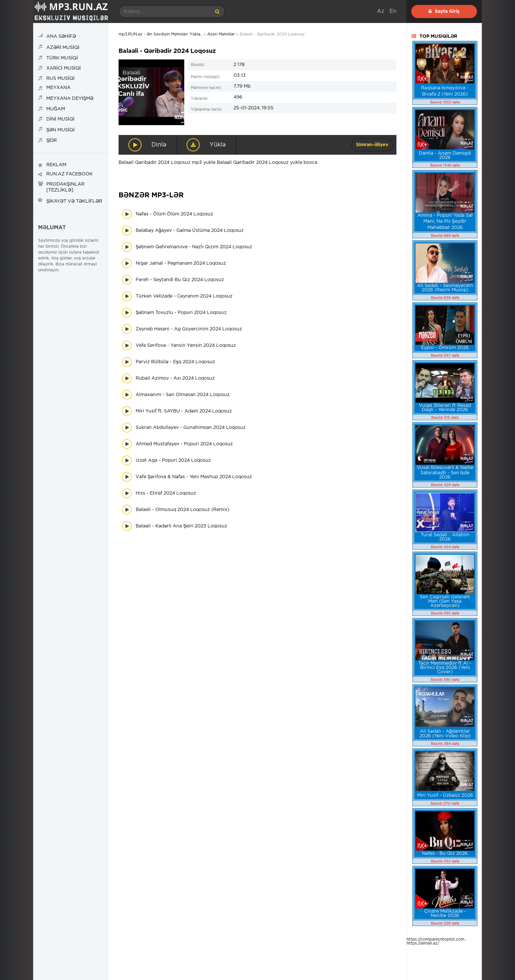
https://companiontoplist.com (436, 939)
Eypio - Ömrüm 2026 (445, 348)
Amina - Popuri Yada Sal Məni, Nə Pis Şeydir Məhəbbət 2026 (445, 222)
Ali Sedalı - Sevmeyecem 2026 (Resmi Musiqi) (445, 288)
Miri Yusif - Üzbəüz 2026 (445, 795)
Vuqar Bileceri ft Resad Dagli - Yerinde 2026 (445, 408)
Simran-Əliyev (372, 145)
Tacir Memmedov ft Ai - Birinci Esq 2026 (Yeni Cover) (445, 668)
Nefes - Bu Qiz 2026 (445, 854)
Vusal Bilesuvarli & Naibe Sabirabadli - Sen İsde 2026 (445, 472)
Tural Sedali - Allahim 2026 (445, 537)
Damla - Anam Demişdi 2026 (445, 156)
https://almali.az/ (423, 943)
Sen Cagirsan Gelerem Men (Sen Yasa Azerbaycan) (445, 601)
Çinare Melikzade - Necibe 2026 (445, 913)
